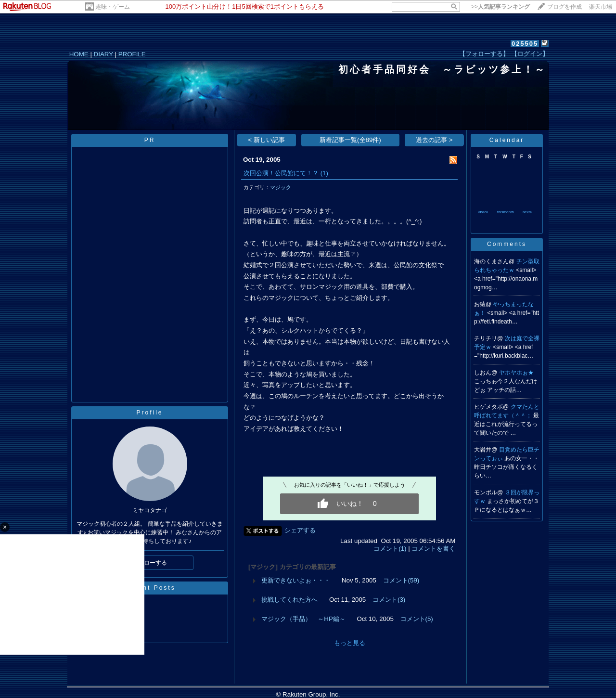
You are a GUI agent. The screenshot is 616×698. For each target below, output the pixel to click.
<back (483, 212)
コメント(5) (417, 619)
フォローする (150, 563)
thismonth (506, 212)
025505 (525, 44)
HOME (79, 54)
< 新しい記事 (266, 140)
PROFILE (132, 54)
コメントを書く (433, 549)
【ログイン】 (530, 54)
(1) (324, 173)
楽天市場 (601, 7)
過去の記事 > (434, 140)
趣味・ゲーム (113, 7)
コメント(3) (389, 600)
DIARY (103, 54)
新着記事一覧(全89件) (350, 140)
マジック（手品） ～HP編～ (303, 619)
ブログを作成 (565, 7)
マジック (281, 187)
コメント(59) (401, 580)
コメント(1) (390, 549)
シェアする (300, 530)
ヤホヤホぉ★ (516, 373)
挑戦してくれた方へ (289, 600)
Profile (149, 413)
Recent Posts (149, 588)
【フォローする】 (484, 54)
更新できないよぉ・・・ (296, 580)
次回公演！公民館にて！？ (281, 173)
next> (527, 212)
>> (500, 7)
